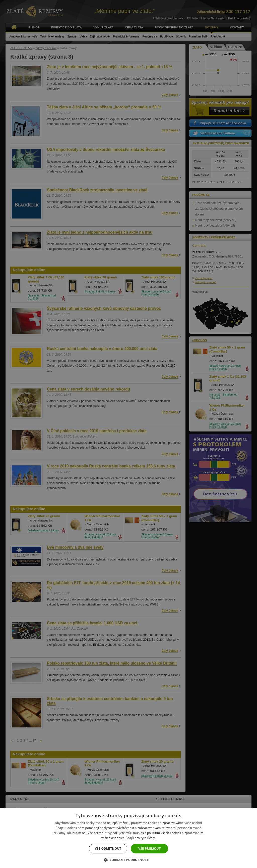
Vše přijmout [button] (149, 849)
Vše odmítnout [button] (108, 849)
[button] (129, 860)
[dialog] (128, 434)
